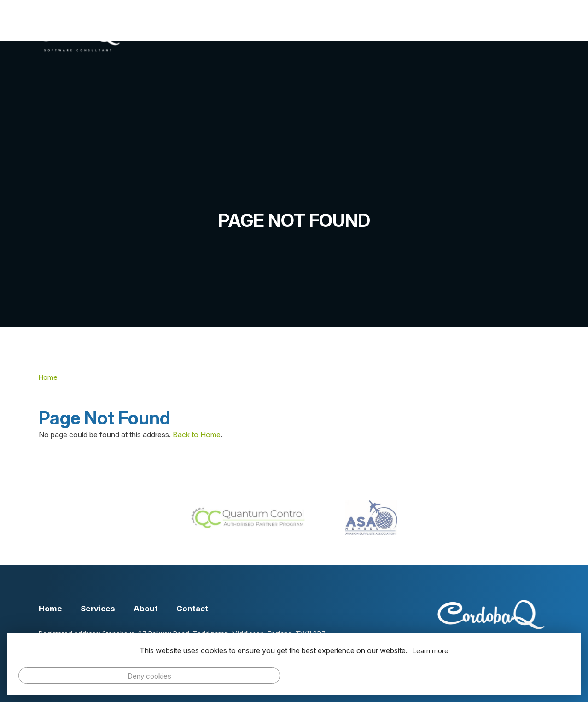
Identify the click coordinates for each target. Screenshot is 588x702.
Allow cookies (439, 676)
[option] (294, 184)
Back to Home (197, 435)
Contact (521, 35)
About (410, 35)
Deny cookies (149, 676)
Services (353, 35)
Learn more (430, 651)
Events (464, 35)
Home (297, 35)
